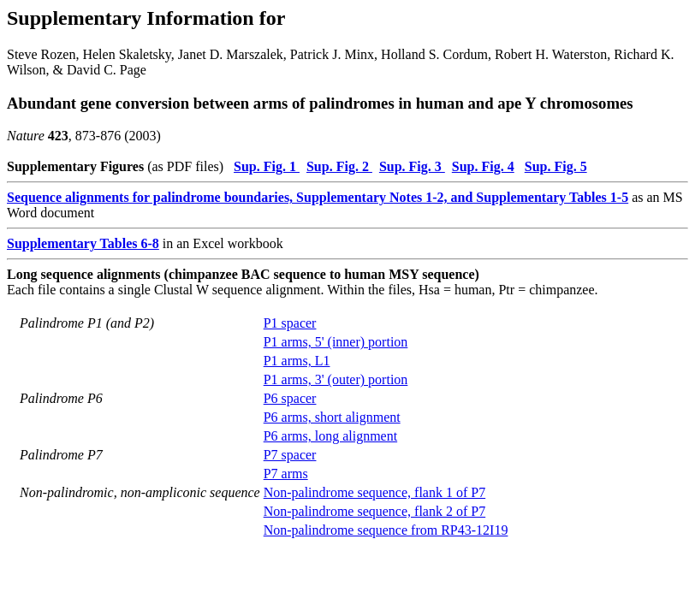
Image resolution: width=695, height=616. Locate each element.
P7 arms (286, 474)
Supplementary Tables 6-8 (83, 243)
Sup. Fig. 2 (339, 166)
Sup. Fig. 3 (412, 166)
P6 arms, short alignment (332, 417)
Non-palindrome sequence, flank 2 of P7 (374, 511)
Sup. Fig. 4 (483, 166)
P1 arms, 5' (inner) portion (336, 342)
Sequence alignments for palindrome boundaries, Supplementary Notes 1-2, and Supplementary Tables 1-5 (318, 197)
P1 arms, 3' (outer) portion (336, 379)
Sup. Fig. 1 (267, 166)
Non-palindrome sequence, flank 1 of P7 (374, 492)
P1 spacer (290, 323)
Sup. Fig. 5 (556, 166)
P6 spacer (290, 398)
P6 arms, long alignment (330, 436)
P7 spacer (290, 455)
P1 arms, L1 (297, 361)
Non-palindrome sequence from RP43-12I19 (386, 530)
